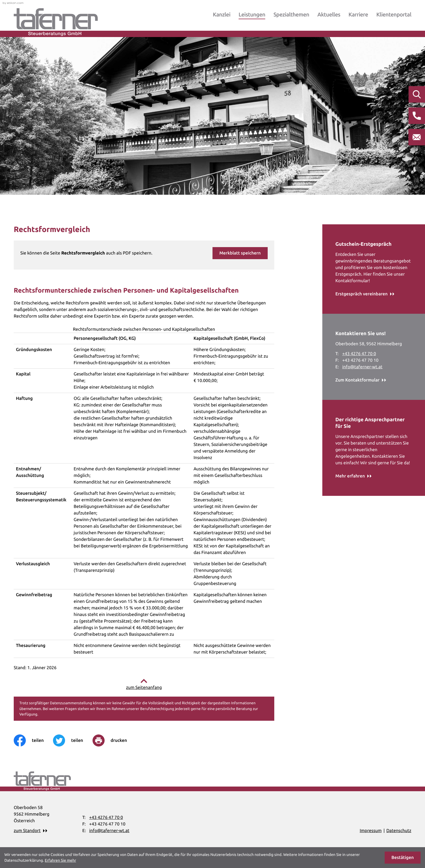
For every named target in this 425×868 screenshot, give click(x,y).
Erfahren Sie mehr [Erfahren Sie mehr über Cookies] (60, 860)
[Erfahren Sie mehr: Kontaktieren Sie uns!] (361, 380)
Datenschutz (399, 831)
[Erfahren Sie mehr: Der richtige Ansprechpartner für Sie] (354, 476)
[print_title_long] (114, 740)
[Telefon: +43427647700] (359, 354)
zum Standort (27, 831)
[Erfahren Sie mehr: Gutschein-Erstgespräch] (365, 294)
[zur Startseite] (56, 22)
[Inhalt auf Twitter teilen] (73, 740)
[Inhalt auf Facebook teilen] (33, 740)
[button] (240, 253)
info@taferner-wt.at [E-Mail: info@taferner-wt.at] (362, 367)
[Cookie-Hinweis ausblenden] (403, 858)
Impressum (371, 831)
